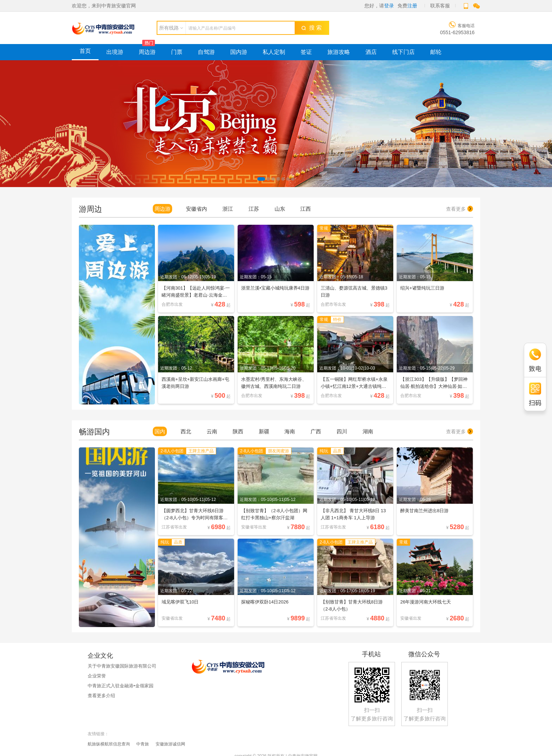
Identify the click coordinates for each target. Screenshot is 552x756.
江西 (306, 209)
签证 (306, 52)
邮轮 (436, 52)
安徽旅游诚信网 (170, 744)
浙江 (228, 209)
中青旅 (143, 744)
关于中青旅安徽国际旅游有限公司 (122, 666)
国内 (160, 431)
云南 (212, 431)
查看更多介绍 (101, 696)
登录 (389, 6)
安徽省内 (196, 209)
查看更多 (460, 209)
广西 (316, 431)
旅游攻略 (339, 52)
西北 (186, 431)
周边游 (147, 52)
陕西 (238, 431)
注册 (412, 6)
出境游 (115, 52)
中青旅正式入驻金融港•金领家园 (121, 686)
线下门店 (403, 52)
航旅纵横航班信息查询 (109, 744)
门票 (177, 52)
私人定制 (274, 52)
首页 (85, 51)
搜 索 (312, 28)
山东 (280, 209)
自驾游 (206, 52)
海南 (290, 431)
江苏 (254, 209)
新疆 (264, 431)
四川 (342, 431)
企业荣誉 (97, 676)
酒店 (371, 52)
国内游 (239, 52)
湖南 (368, 431)
